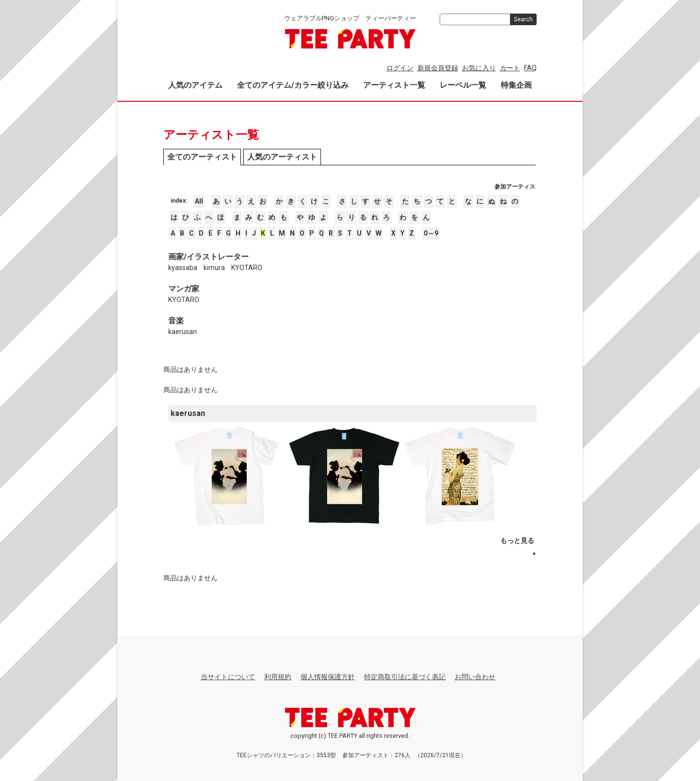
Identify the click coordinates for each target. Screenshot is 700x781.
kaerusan (183, 332)
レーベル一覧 (463, 85)
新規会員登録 (438, 68)
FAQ (530, 68)
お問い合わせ (475, 677)
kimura (214, 268)
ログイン (400, 68)
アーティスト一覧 (394, 85)
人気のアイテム (195, 85)
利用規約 (278, 677)
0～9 (431, 233)
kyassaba (183, 268)
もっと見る (517, 541)
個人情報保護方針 (328, 677)
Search (523, 19)
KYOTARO (247, 268)
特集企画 (516, 85)
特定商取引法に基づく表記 (405, 677)
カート (510, 68)
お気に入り (479, 68)
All (199, 201)
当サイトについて (228, 677)
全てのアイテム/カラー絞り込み (293, 85)
